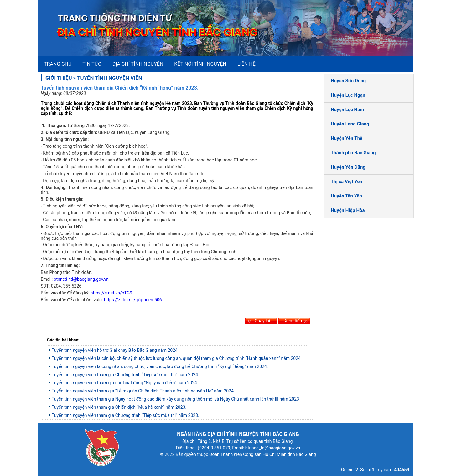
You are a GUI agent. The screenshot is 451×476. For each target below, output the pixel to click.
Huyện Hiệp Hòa (348, 210)
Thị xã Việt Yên (347, 182)
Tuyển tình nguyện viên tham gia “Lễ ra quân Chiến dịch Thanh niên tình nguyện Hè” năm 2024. (143, 391)
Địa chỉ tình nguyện (138, 64)
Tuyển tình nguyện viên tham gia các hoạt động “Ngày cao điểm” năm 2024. (125, 383)
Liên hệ (246, 64)
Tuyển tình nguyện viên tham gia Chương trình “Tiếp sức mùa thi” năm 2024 (125, 375)
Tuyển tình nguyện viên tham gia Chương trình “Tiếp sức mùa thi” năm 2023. (125, 415)
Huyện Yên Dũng (348, 167)
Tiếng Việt (384, 4)
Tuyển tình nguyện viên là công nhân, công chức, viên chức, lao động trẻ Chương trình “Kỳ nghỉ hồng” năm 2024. (160, 366)
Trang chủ (58, 64)
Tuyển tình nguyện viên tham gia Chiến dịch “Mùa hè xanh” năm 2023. (119, 407)
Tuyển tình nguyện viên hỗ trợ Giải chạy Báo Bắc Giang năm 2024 (115, 350)
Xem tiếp (293, 321)
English (404, 4)
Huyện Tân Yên (346, 196)
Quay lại (262, 321)
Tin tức (92, 64)
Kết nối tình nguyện (200, 64)
